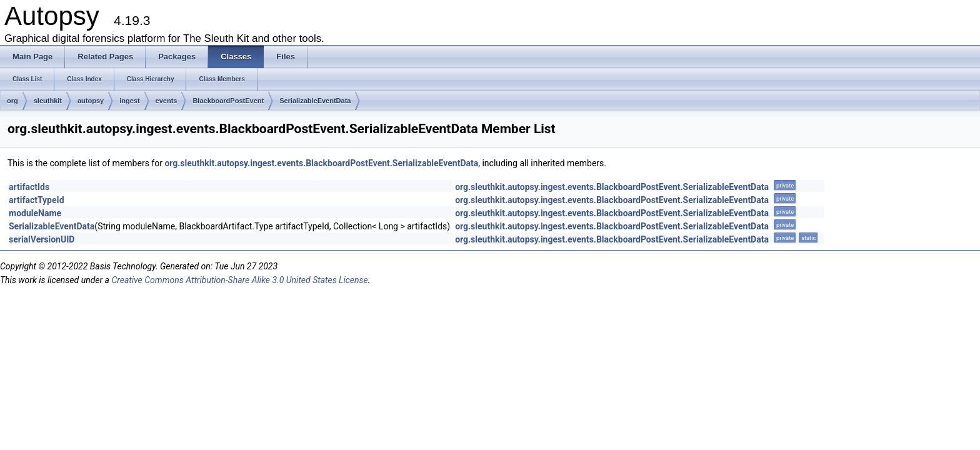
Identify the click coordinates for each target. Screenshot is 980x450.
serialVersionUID (42, 239)
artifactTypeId (37, 200)
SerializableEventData (315, 101)
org (12, 101)
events (167, 101)
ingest (129, 101)
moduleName (35, 213)
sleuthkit (48, 101)
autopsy (91, 101)
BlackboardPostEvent (228, 101)
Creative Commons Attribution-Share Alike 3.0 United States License (239, 280)
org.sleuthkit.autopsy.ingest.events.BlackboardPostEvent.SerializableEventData (321, 163)
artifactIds (29, 187)
